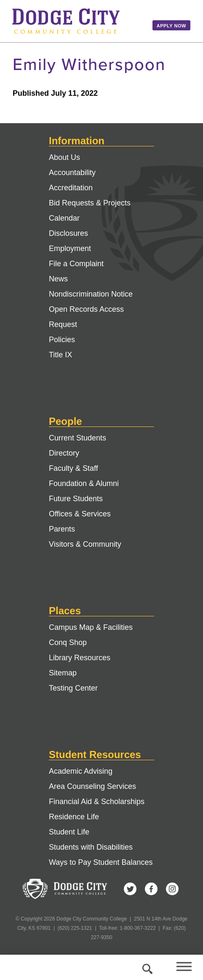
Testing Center (73, 688)
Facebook (151, 889)
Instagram (172, 889)
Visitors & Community (85, 544)
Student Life (69, 832)
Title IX (60, 355)
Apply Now (171, 26)
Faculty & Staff (73, 468)
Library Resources (80, 658)
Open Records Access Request (86, 317)
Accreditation (71, 188)
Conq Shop (68, 643)
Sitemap (63, 673)
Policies (62, 340)
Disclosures (68, 233)
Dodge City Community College (76, 21)
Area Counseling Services (92, 786)
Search (146, 967)
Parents (62, 529)
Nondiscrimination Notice (91, 294)
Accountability (72, 173)
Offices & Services (80, 514)
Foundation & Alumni (84, 483)
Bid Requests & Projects (90, 203)
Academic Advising (81, 771)
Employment (70, 248)
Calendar (64, 218)
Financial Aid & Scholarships (97, 802)
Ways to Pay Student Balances (101, 862)
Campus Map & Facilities (91, 627)
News (58, 279)
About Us (64, 157)
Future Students (76, 499)
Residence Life (74, 817)
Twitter (130, 889)
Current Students (77, 438)
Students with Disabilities (91, 847)
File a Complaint (76, 264)
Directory (64, 453)
